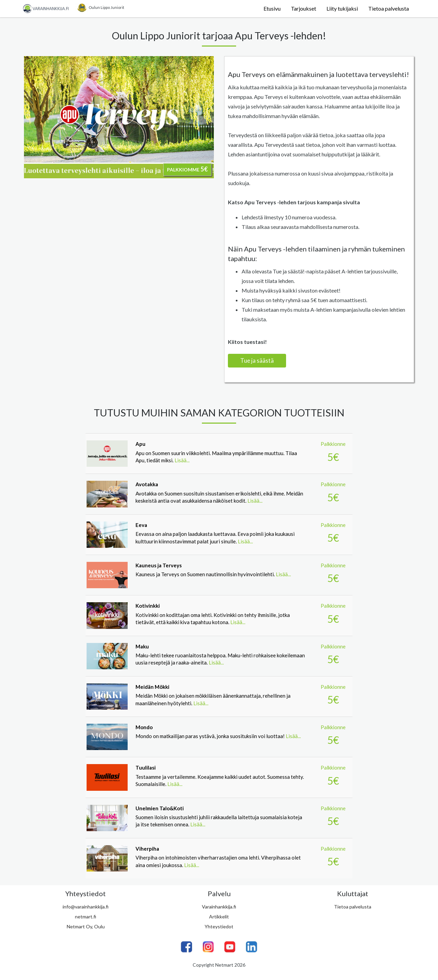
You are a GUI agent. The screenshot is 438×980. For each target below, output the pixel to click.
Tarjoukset (304, 8)
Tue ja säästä (257, 360)
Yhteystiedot (219, 926)
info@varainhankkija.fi (86, 907)
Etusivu (272, 8)
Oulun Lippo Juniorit (100, 8)
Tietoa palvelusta (389, 8)
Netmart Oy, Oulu (86, 926)
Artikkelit (219, 917)
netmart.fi (86, 917)
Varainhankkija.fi (219, 907)
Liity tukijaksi (342, 8)
